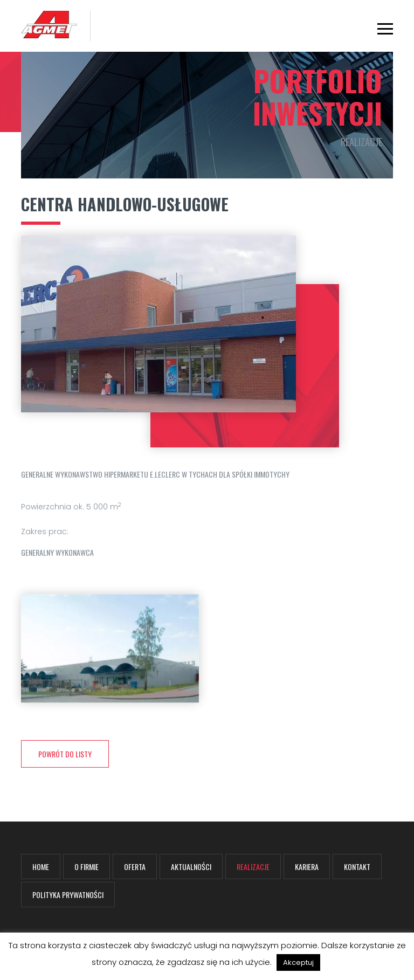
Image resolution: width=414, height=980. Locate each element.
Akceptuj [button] (298, 962)
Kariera (307, 867)
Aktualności (191, 867)
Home (41, 867)
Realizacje (253, 867)
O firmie (87, 867)
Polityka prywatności (68, 895)
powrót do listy (65, 754)
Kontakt (357, 867)
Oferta (135, 867)
